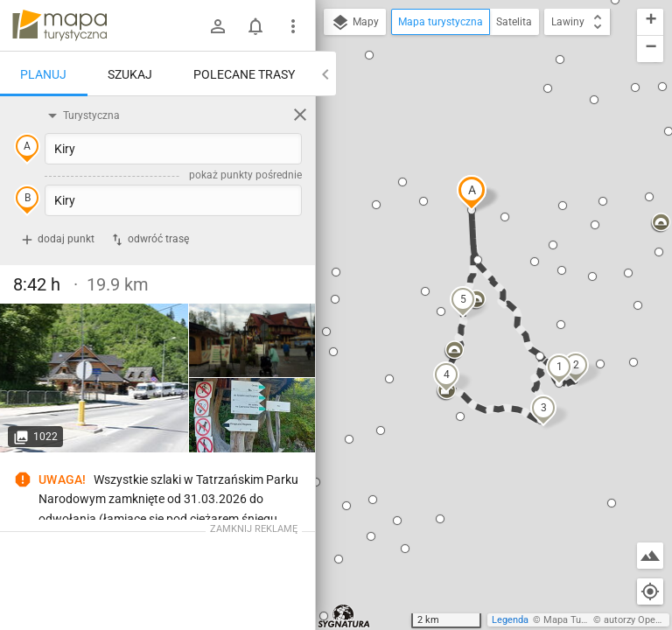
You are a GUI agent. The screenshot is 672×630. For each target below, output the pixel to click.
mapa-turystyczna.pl (59, 25)
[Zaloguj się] (218, 26)
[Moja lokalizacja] (650, 591)
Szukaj (130, 74)
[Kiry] (94, 378)
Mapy (355, 23)
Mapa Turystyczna (583, 620)
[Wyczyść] (300, 115)
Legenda (510, 620)
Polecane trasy (244, 74)
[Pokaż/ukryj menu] (293, 26)
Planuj (43, 74)
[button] (472, 192)
